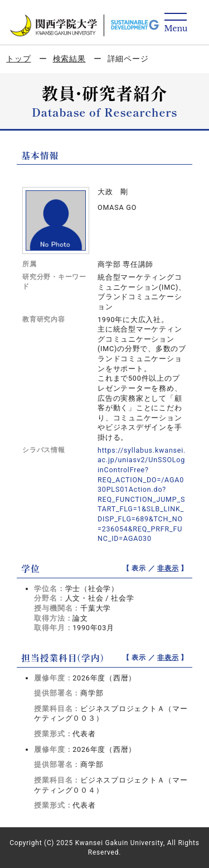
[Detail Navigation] (176, 23)
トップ (18, 59)
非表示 (168, 568)
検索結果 (69, 59)
